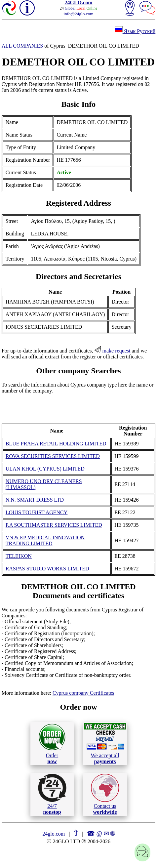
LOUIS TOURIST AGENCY (37, 512)
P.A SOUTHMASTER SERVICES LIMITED (54, 525)
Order (52, 744)
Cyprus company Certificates (83, 693)
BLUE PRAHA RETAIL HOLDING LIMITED (56, 444)
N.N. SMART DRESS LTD (35, 500)
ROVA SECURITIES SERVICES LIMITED (53, 456)
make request (113, 351)
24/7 (52, 794)
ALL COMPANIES (22, 46)
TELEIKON (19, 556)
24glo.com (54, 834)
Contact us (105, 794)
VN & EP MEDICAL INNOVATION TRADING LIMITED (45, 540)
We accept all (105, 743)
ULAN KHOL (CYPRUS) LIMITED (45, 469)
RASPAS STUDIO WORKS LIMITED (47, 569)
